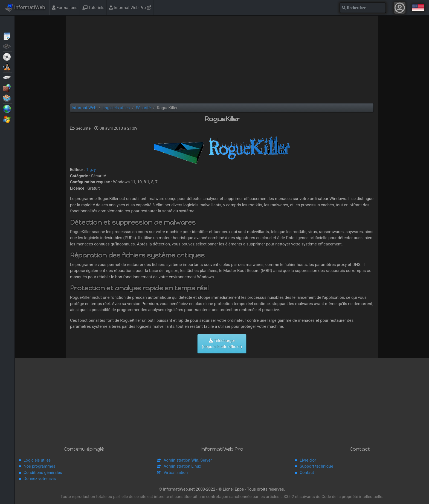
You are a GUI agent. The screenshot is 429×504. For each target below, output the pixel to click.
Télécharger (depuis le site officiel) (222, 344)
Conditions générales (43, 473)
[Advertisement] (222, 59)
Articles (7, 36)
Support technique (316, 466)
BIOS (7, 46)
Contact (307, 473)
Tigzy (91, 170)
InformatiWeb (25, 8)
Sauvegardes (7, 77)
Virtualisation (7, 98)
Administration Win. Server (188, 460)
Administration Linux (182, 466)
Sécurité (7, 88)
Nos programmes (39, 466)
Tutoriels (93, 8)
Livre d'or (308, 460)
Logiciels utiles (37, 460)
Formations (65, 8)
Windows (7, 119)
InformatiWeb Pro (130, 8)
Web (7, 108)
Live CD (7, 56)
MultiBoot (7, 67)
